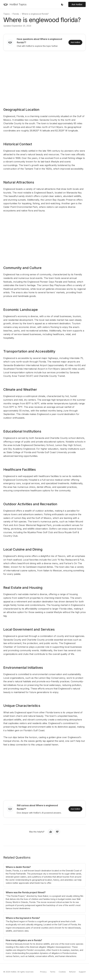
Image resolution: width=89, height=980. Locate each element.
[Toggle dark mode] (62, 4)
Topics (6, 14)
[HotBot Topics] (15, 4)
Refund (72, 972)
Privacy (43, 972)
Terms (53, 972)
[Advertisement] (44, 77)
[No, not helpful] (57, 832)
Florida (16, 14)
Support (82, 972)
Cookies (62, 972)
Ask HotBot (77, 4)
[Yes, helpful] (51, 832)
